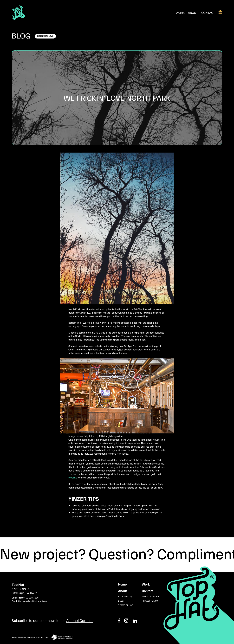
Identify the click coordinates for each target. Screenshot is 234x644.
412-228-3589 (31, 598)
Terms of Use (126, 605)
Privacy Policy (150, 601)
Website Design (151, 596)
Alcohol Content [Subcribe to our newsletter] (79, 620)
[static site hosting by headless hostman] (62, 637)
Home (122, 584)
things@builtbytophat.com (35, 601)
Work (180, 13)
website (73, 477)
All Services (125, 596)
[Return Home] (18, 12)
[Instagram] (135, 621)
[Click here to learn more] (45, 36)
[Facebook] (126, 621)
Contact (208, 13)
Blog (21, 35)
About (193, 13)
